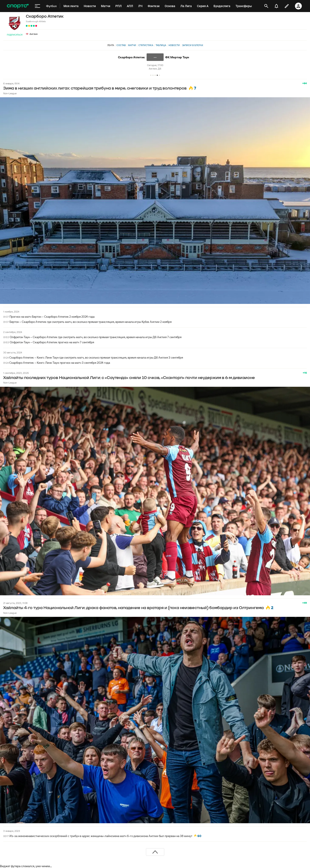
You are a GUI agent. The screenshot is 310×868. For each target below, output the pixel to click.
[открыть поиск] (266, 6)
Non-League (10, 93)
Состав (121, 45)
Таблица (161, 45)
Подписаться (15, 35)
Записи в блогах (193, 45)
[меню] (37, 6)
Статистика (146, 45)
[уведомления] (276, 6)
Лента (111, 45)
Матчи (132, 45)
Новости (174, 45)
